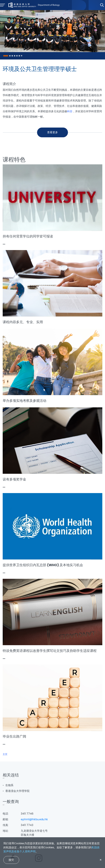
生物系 (9, 785)
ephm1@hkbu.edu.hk (34, 819)
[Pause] (22, 56)
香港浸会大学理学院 (17, 791)
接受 (11, 860)
